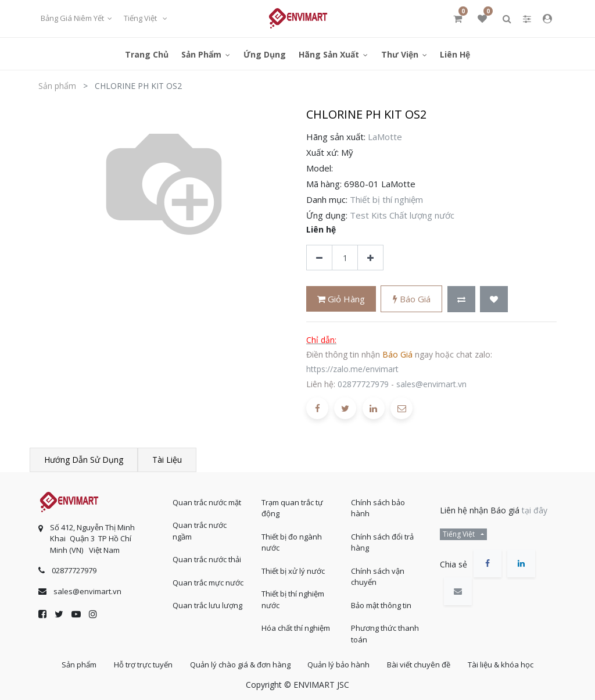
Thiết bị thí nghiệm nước (293, 599)
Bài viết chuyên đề (420, 665)
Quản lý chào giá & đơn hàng (240, 665)
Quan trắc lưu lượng (207, 605)
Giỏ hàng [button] (341, 299)
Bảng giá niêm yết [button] (73, 18)
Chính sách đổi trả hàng (382, 542)
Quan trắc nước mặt (207, 502)
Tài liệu (167, 460)
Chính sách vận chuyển (378, 576)
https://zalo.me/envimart (352, 369)
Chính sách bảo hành (378, 508)
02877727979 (363, 384)
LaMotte (385, 137)
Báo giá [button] (412, 299)
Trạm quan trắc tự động (292, 508)
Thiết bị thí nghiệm (386, 199)
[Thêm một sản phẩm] (370, 258)
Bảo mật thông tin (381, 605)
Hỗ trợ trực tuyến (142, 665)
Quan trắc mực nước (208, 582)
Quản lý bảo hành (339, 665)
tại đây (535, 510)
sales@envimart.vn (431, 384)
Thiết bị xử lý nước (293, 570)
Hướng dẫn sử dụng (84, 460)
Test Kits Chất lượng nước (402, 215)
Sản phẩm (57, 86)
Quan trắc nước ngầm (200, 531)
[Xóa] (319, 258)
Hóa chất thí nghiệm (296, 628)
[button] (461, 299)
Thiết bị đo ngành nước (292, 542)
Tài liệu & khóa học (502, 665)
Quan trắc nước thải (207, 559)
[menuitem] (147, 54)
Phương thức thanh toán (385, 634)
